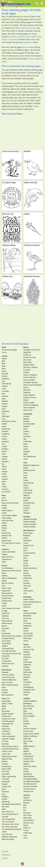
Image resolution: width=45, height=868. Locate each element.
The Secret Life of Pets (10, 824)
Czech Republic (29, 424)
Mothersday (28, 672)
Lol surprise (28, 493)
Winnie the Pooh (8, 664)
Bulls (3, 369)
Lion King (5, 618)
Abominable (6, 701)
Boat (25, 805)
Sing (3, 794)
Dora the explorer (30, 729)
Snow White (6, 641)
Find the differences (9, 680)
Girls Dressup (28, 483)
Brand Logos (28, 533)
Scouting (27, 583)
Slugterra (5, 797)
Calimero (27, 724)
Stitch (4, 809)
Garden (26, 556)
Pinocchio (5, 628)
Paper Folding (28, 599)
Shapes (26, 764)
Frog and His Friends (31, 734)
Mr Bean (5, 764)
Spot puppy (28, 774)
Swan (4, 482)
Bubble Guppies (8, 714)
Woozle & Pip (28, 791)
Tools (4, 546)
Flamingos (6, 416)
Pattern (26, 571)
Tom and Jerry (7, 834)
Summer (26, 685)
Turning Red (6, 661)
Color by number (8, 675)
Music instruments (30, 568)
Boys (4, 495)
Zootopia (5, 666)
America (26, 416)
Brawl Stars (28, 362)
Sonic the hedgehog (31, 405)
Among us (27, 355)
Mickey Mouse (7, 621)
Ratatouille (6, 782)
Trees (25, 459)
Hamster (5, 431)
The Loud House (8, 822)
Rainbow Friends (30, 398)
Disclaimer (6, 855)
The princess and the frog (11, 654)
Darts (25, 621)
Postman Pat (28, 759)
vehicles (33, 28)
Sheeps (4, 472)
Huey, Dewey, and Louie (11, 608)
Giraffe (4, 424)
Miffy (25, 744)
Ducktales (5, 726)
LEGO (4, 513)
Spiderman (6, 802)
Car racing (27, 618)
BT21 (25, 719)
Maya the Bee (7, 759)
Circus (26, 543)
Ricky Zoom (6, 533)
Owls (4, 454)
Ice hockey (27, 623)
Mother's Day (24, 37)
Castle (26, 538)
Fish (3, 414)
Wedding (27, 692)
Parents (5, 851)
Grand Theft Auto (30, 377)
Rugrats (5, 784)
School (26, 581)
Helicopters (27, 818)
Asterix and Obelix (9, 552)
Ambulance (27, 800)
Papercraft (27, 604)
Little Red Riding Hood (10, 749)
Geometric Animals (9, 421)
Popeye (4, 554)
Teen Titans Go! (8, 812)
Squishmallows (29, 776)
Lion (3, 444)
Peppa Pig (27, 754)
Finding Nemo (7, 601)
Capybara (5, 379)
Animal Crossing (29, 357)
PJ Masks (5, 779)
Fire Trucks (27, 815)
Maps (25, 444)
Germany (27, 436)
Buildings (27, 535)
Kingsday (27, 670)
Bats (3, 361)
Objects (26, 751)
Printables (27, 597)
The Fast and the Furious (11, 543)
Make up (27, 495)
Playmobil (27, 576)
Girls (25, 463)
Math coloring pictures (10, 685)
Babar (4, 706)
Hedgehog (6, 434)
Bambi (4, 581)
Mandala (27, 517)
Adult (4, 347)
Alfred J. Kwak (7, 704)
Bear (3, 364)
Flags (25, 429)
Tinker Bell (6, 656)
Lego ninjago (6, 518)
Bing (25, 711)
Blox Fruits (27, 360)
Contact (5, 858)
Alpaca (4, 359)
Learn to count (7, 682)
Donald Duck (6, 598)
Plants (26, 449)
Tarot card (27, 586)
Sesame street (29, 761)
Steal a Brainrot (29, 408)
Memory (5, 690)
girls (27, 47)
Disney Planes (7, 593)
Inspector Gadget (8, 739)
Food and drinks (29, 553)
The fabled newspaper (32, 781)
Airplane (26, 798)
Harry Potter (6, 734)
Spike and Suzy (7, 557)
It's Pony (5, 741)
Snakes (4, 477)
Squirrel (5, 479)
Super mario (28, 410)
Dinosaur (5, 396)
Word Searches (7, 695)
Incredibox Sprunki (30, 382)
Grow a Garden (29, 380)
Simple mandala (29, 527)
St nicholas (27, 682)
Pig (3, 464)
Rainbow (27, 451)
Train (25, 835)
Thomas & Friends (30, 786)
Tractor (26, 830)
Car (25, 810)
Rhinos (4, 467)
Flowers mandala (30, 524)
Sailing (26, 628)
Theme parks (28, 591)
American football (30, 613)
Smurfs (4, 799)
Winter (26, 695)
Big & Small (28, 709)
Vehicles (27, 795)
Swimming (27, 638)
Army (4, 498)
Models (26, 500)
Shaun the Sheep (30, 766)
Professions (28, 578)
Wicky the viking (8, 839)
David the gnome (8, 721)
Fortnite (26, 372)
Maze (4, 687)
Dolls (25, 478)
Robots (4, 538)
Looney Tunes (7, 751)
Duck (4, 409)
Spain (25, 454)
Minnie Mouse (7, 623)
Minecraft (27, 390)
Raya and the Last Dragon (11, 636)
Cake (25, 473)
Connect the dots (8, 677)
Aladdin (4, 576)
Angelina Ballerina (30, 701)
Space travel (6, 541)
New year (27, 675)
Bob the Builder (29, 716)
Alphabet (5, 672)
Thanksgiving (28, 687)
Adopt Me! (27, 352)
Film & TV (6, 699)
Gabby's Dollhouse (30, 736)
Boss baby (6, 711)
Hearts (26, 485)
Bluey (4, 709)
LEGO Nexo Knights (9, 515)
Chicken (5, 386)
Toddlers (27, 698)
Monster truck (28, 823)
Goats (4, 426)
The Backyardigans (30, 779)
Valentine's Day (29, 690)
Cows (4, 389)
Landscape (27, 441)
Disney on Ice (28, 545)
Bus (25, 808)
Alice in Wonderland (9, 578)
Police (4, 531)
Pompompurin (28, 756)
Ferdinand (5, 731)
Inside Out (6, 613)
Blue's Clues (28, 714)
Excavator (27, 813)
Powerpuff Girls (29, 503)
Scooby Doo (6, 787)
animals (23, 28)
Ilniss (25, 558)
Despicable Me (7, 724)
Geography (28, 414)
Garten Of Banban (30, 375)
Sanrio (26, 510)
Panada (5, 456)
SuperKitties (6, 643)
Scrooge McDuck (8, 638)
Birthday (26, 652)
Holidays (27, 667)
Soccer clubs (28, 633)
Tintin (4, 562)
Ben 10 (4, 500)
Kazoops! (5, 744)
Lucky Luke (6, 754)
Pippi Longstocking (9, 776)
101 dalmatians (7, 568)
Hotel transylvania (8, 736)
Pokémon (27, 392)
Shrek (4, 789)
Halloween (28, 42)
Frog (3, 419)
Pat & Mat (5, 771)
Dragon (4, 406)
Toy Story (5, 659)
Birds (4, 366)
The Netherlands (30, 456)
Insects (4, 439)
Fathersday (27, 662)
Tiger (4, 484)
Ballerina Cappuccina (31, 465)
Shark (4, 469)
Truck (25, 838)
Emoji (25, 548)
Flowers (26, 431)
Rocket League (29, 403)
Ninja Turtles (6, 769)
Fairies (26, 480)
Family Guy (6, 729)
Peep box (27, 607)
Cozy (25, 475)
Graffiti (4, 508)
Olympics (27, 677)
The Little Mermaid (9, 651)
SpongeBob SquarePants (11, 804)
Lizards (4, 446)
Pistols (4, 528)
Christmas (13, 40)
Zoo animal (6, 492)
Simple (26, 769)
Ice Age (4, 611)
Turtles (4, 487)
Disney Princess (8, 596)
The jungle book (8, 648)
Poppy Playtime (29, 395)
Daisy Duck (6, 591)
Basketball (27, 616)
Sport (25, 611)
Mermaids (27, 498)
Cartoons (5, 549)
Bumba (26, 721)
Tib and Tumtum (29, 789)
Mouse (4, 451)
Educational (6, 670)
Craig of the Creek (9, 719)
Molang (26, 749)
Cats (3, 381)
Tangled (5, 646)
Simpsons (5, 792)
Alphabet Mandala (30, 519)
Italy (25, 439)
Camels (4, 376)
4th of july (27, 647)
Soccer (26, 631)
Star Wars (5, 807)
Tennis (26, 641)
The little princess (30, 784)
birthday (14, 37)
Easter (4, 40)
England (26, 426)
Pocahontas (6, 633)
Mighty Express (29, 746)
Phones (26, 573)
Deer (3, 394)
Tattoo (26, 588)
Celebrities (27, 540)
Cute (25, 726)
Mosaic (26, 566)
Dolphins (5, 401)
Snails (4, 474)
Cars (3, 586)
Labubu (26, 488)
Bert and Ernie (29, 706)
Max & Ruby (28, 741)
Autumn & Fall (29, 650)
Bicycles (26, 803)
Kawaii (26, 561)
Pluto (4, 631)
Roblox (26, 400)
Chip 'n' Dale (6, 588)
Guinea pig (6, 429)
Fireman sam (28, 731)
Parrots (4, 459)
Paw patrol (6, 774)
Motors (26, 825)
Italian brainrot (7, 510)
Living (25, 563)
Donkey (4, 404)
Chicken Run (6, 716)
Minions (5, 761)
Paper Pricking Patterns (32, 602)
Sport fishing (28, 636)
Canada (26, 421)
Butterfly (5, 374)
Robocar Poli (6, 536)
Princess (27, 505)
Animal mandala (29, 522)
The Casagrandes (8, 819)
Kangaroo (5, 441)
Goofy (4, 606)
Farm (25, 551)
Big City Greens (8, 583)
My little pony (7, 766)
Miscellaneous (29, 530)
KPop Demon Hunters (10, 746)
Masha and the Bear (9, 756)
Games (26, 347)
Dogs (4, 399)
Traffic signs (28, 833)
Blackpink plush (29, 470)
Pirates (4, 526)
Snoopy (26, 771)
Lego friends (28, 490)
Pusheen (27, 508)
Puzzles (5, 692)
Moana (4, 626)
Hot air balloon (29, 820)
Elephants (5, 411)
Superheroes (6, 559)
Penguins (5, 462)
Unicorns (5, 489)
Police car (27, 828)
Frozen (4, 603)
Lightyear (5, 616)
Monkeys (5, 449)
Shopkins (27, 513)
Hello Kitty (27, 739)
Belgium (26, 419)
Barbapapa (27, 704)
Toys (25, 593)
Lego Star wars (7, 520)
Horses (4, 436)
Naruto (4, 523)
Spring (26, 680)
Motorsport (27, 626)
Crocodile (5, 391)
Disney (4, 566)
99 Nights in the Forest (32, 350)
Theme (26, 645)
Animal (4, 356)
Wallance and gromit (9, 837)
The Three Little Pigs (9, 827)
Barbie (26, 468)
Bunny (4, 371)
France (26, 434)
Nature (26, 446)
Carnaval (27, 655)
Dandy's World (29, 365)
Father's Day (36, 37)
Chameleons (6, 384)
